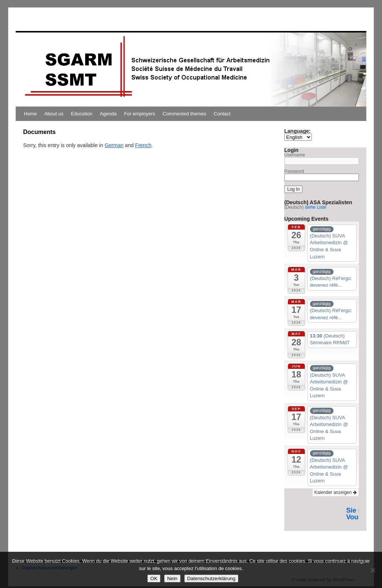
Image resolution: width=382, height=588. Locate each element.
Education (82, 114)
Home (30, 114)
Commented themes (184, 114)
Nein (172, 578)
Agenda (108, 114)
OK (154, 578)
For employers (140, 114)
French (143, 145)
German (114, 145)
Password (294, 171)
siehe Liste (315, 207)
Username (295, 155)
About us (54, 114)
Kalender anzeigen (336, 492)
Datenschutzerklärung (212, 578)
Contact (222, 114)
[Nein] (373, 570)
